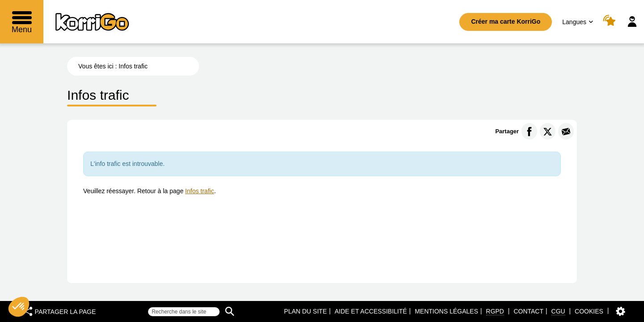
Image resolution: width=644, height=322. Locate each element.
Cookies (589, 311)
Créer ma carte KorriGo (506, 21)
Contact (528, 311)
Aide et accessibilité (371, 311)
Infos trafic (200, 191)
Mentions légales (446, 311)
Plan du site (305, 311)
